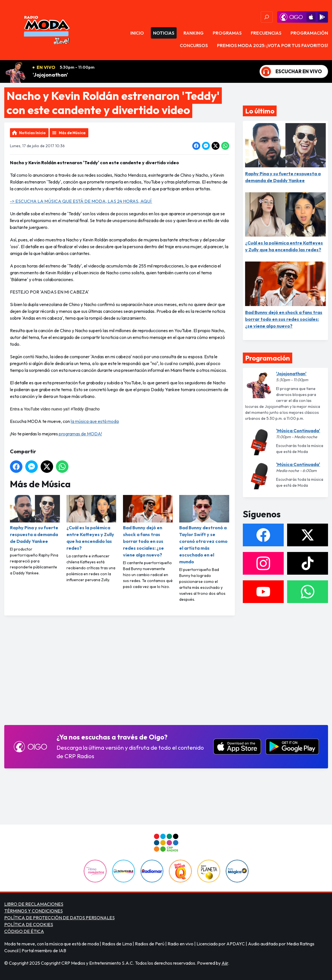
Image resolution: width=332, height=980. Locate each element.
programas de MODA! (80, 434)
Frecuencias (266, 33)
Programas (227, 33)
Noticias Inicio (32, 133)
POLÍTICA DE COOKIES (29, 924)
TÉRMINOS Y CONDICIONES (34, 911)
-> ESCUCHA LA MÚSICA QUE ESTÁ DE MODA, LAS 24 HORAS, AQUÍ (81, 201)
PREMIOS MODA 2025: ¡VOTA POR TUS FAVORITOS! (273, 45)
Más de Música (72, 133)
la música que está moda (95, 421)
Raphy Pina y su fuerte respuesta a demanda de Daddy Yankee (35, 519)
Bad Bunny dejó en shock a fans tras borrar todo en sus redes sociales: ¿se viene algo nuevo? (148, 526)
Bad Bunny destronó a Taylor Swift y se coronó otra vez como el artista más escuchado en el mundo (204, 530)
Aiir (225, 963)
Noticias (164, 33)
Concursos (194, 45)
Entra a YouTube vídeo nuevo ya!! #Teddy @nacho (55, 409)
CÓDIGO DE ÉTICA (24, 931)
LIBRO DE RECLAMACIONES (34, 904)
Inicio (137, 33)
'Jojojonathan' (50, 75)
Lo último (260, 111)
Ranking (194, 33)
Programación (309, 33)
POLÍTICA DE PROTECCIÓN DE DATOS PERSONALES (59, 918)
